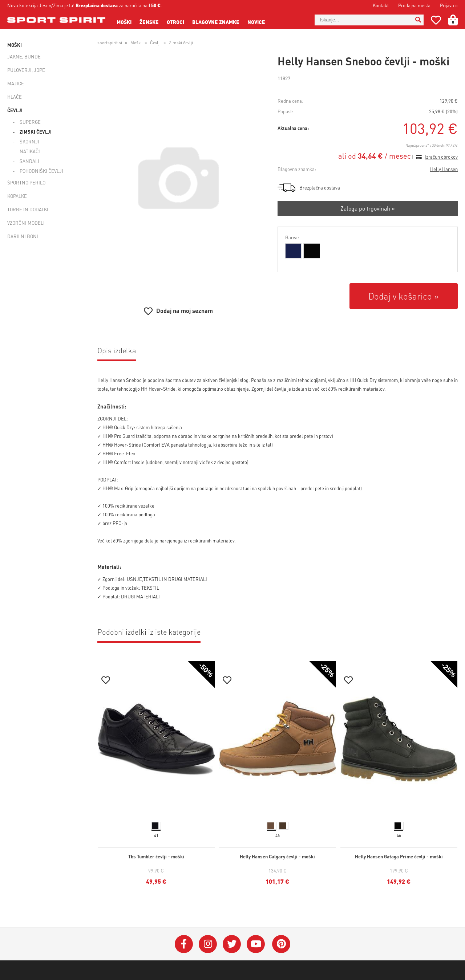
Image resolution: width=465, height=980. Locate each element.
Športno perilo (26, 182)
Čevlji (15, 110)
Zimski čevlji (36, 132)
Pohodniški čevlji (41, 171)
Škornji (29, 141)
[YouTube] (256, 944)
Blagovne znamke (216, 22)
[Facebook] (184, 944)
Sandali (29, 161)
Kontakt (381, 5)
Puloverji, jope (26, 70)
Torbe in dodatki (28, 209)
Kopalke (17, 196)
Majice (16, 83)
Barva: (292, 237)
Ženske (149, 22)
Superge (30, 122)
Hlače (15, 97)
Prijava (449, 5)
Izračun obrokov (441, 157)
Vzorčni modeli (26, 223)
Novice (256, 22)
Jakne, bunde (24, 56)
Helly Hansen (444, 169)
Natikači (30, 151)
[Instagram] (208, 944)
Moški (124, 22)
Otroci (175, 22)
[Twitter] (232, 944)
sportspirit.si (110, 43)
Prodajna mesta (414, 5)
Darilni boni (23, 236)
